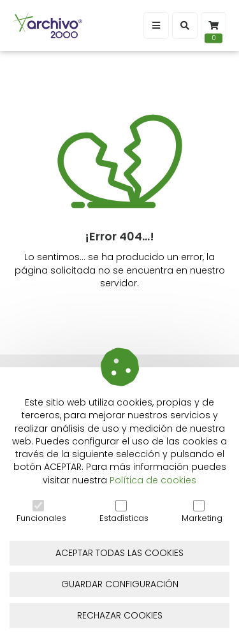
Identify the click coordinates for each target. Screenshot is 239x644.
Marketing (202, 512)
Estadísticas (124, 512)
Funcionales (41, 512)
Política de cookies (153, 480)
